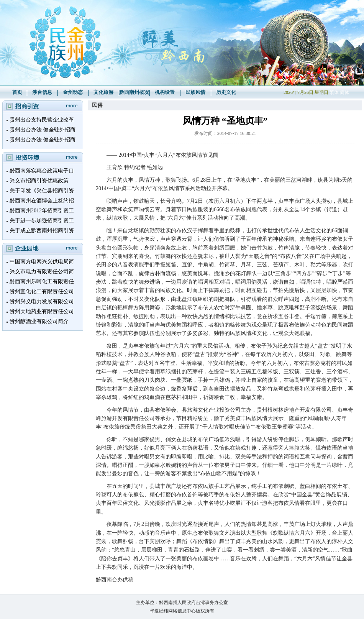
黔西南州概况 (134, 92)
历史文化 (226, 92)
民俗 (97, 105)
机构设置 (165, 92)
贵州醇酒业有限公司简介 (39, 321)
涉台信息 (42, 92)
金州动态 (73, 92)
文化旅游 (103, 92)
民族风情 (195, 92)
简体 (344, 92)
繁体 (334, 92)
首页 (17, 92)
